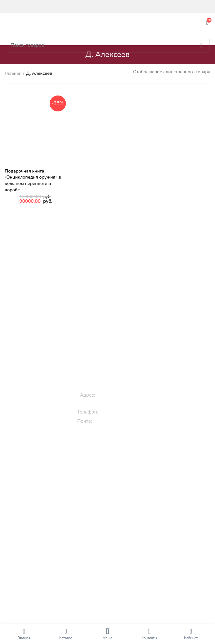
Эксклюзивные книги (110, 534)
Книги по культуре (110, 577)
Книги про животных (110, 458)
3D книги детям (110, 480)
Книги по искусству (110, 620)
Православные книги (110, 555)
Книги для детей (110, 447)
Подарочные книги (110, 523)
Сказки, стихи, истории (110, 469)
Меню (107, 638)
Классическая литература (110, 545)
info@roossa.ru (111, 421)
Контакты (149, 638)
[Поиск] (108, 45)
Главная (13, 73)
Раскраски (110, 509)
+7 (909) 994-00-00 (123, 412)
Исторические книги (110, 591)
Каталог (66, 638)
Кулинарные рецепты (110, 566)
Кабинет (191, 638)
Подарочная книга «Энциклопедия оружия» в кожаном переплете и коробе (33, 180)
